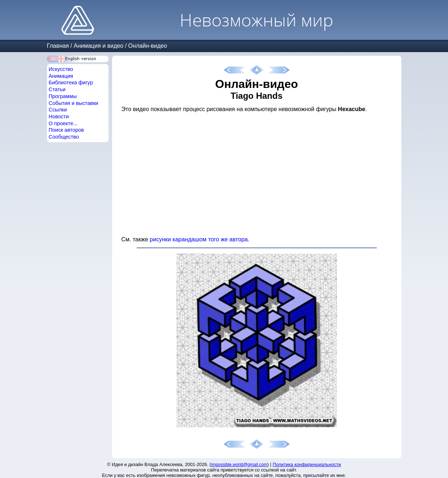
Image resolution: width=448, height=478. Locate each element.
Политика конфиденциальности (307, 464)
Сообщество (64, 137)
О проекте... (63, 123)
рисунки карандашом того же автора (199, 239)
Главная (58, 46)
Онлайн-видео (148, 46)
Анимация (61, 76)
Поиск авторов (66, 130)
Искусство (61, 69)
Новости (59, 117)
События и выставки (74, 103)
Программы (63, 96)
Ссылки (58, 110)
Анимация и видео (99, 46)
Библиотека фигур (71, 83)
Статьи (57, 89)
